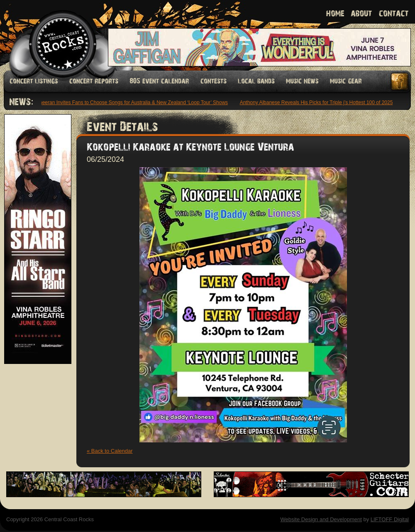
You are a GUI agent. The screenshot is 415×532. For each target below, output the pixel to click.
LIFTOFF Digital (390, 519)
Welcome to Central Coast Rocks (53, 35)
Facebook (400, 82)
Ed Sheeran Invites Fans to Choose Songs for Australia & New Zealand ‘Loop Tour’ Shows (129, 102)
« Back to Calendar (110, 451)
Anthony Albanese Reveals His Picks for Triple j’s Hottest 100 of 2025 (317, 102)
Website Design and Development (321, 519)
